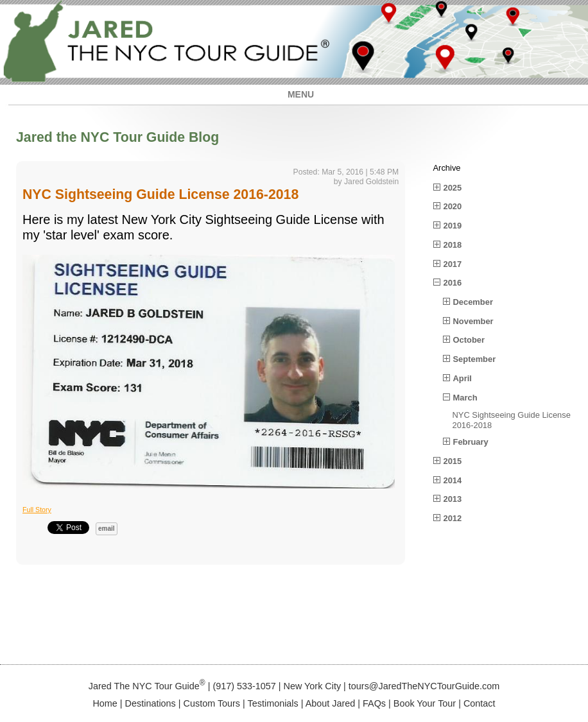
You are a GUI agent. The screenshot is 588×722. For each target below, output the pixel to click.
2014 (453, 480)
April (463, 378)
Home (105, 703)
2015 (453, 461)
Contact (480, 703)
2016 (453, 283)
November (473, 321)
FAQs (374, 703)
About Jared (331, 703)
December (473, 302)
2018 (453, 245)
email (107, 529)
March (465, 398)
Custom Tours (212, 703)
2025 (453, 188)
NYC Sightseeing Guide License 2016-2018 (160, 194)
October (469, 340)
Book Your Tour (425, 703)
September (475, 359)
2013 (453, 499)
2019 (453, 226)
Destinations (151, 703)
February (471, 442)
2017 (453, 264)
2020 (453, 206)
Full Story (37, 510)
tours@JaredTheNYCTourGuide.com (424, 686)
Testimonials (273, 703)
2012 (453, 518)
